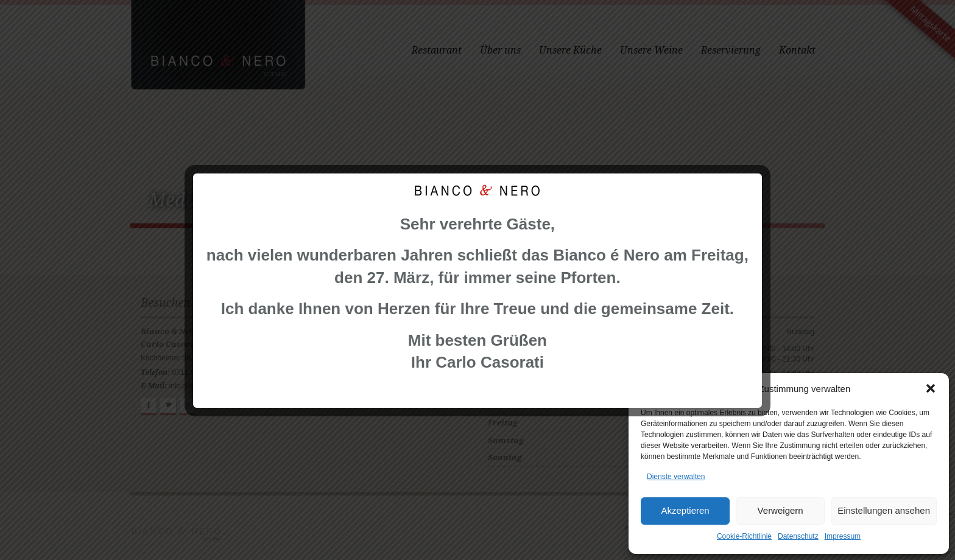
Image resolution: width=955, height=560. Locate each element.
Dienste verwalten (676, 477)
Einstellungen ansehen (884, 510)
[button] (931, 388)
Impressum (843, 536)
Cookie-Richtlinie (744, 536)
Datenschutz (798, 536)
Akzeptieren (685, 510)
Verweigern (781, 510)
